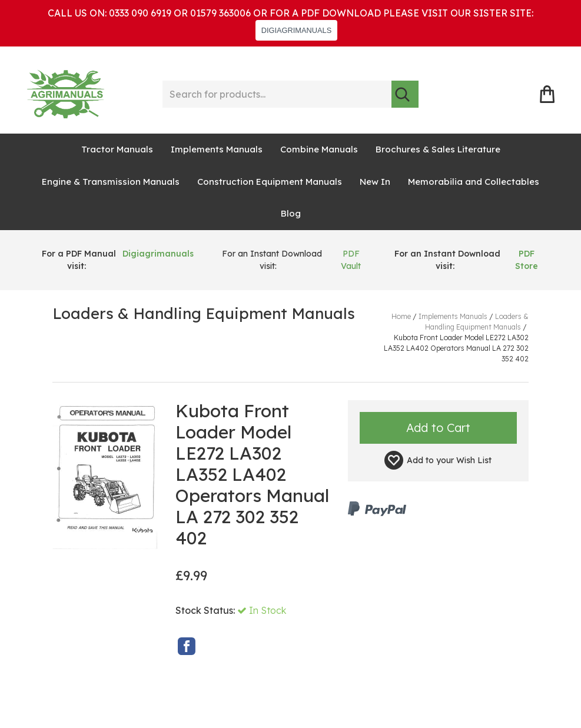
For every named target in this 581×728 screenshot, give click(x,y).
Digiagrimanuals (158, 254)
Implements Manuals (217, 149)
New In (375, 182)
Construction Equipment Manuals (270, 182)
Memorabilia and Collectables (474, 182)
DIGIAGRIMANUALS (296, 30)
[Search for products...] (277, 94)
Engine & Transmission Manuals (111, 182)
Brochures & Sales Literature (438, 149)
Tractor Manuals (117, 149)
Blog (291, 213)
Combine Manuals (319, 149)
